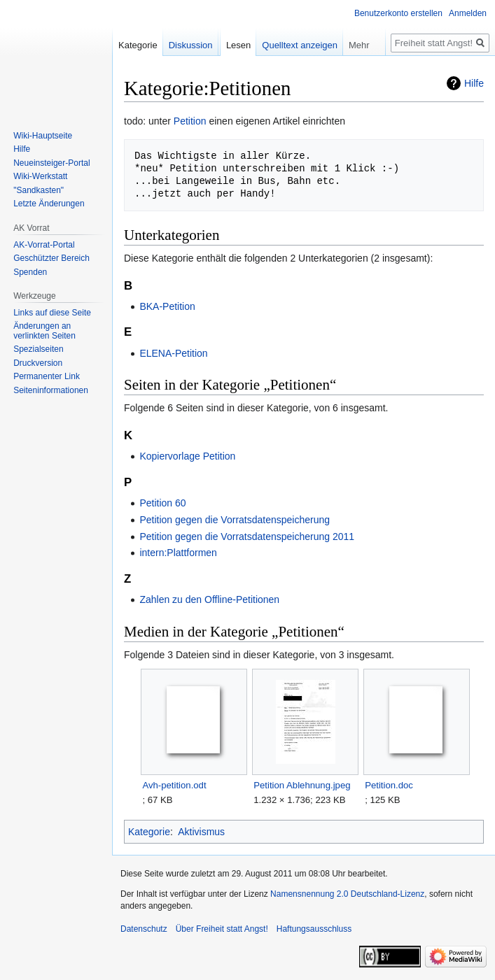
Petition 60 (162, 503)
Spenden (30, 272)
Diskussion (191, 45)
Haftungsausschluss (314, 929)
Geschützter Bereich (51, 258)
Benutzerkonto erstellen (398, 13)
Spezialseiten (38, 349)
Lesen (238, 45)
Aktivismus (201, 832)
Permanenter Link (47, 376)
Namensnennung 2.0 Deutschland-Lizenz (347, 894)
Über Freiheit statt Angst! (222, 929)
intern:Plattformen (178, 553)
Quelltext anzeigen (300, 45)
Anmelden (468, 13)
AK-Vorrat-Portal (44, 245)
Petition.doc (389, 785)
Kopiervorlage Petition (187, 456)
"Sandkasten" (39, 190)
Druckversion (38, 363)
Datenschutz (144, 929)
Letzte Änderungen (49, 204)
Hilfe (474, 83)
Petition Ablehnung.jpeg (302, 785)
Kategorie (149, 832)
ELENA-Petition (173, 353)
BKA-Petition (167, 306)
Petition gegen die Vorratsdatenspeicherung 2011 (247, 537)
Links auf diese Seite (52, 313)
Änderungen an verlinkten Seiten (44, 331)
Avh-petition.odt (174, 785)
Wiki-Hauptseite (43, 136)
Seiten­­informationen (51, 390)
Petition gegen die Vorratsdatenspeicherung (235, 520)
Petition (190, 121)
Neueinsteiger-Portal (51, 163)
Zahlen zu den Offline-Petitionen (209, 599)
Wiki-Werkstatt (40, 176)
